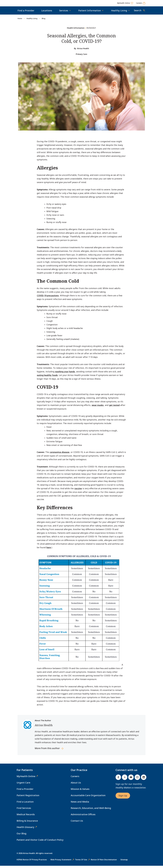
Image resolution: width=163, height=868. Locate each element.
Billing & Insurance (27, 823)
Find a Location (25, 804)
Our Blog (22, 836)
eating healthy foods (47, 377)
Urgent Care (23, 785)
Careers (75, 779)
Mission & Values (80, 791)
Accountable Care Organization (88, 798)
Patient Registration (28, 798)
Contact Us (77, 823)
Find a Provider (26, 13)
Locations (47, 13)
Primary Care (81, 56)
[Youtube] (131, 779)
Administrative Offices (83, 817)
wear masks (98, 407)
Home (20, 21)
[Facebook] (118, 779)
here (49, 550)
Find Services (24, 810)
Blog (44, 21)
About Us (76, 785)
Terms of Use (81, 862)
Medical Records (26, 817)
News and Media (80, 804)
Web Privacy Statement (61, 862)
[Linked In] (144, 779)
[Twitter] (125, 779)
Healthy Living (32, 21)
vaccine (78, 491)
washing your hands (65, 374)
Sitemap (124, 862)
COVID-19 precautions (48, 298)
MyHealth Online (26, 779)
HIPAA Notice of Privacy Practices (32, 862)
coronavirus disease (60, 454)
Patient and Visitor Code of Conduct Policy (40, 842)
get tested (114, 407)
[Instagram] (137, 779)
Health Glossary (25, 829)
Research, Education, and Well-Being (91, 810)
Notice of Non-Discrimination (104, 862)
